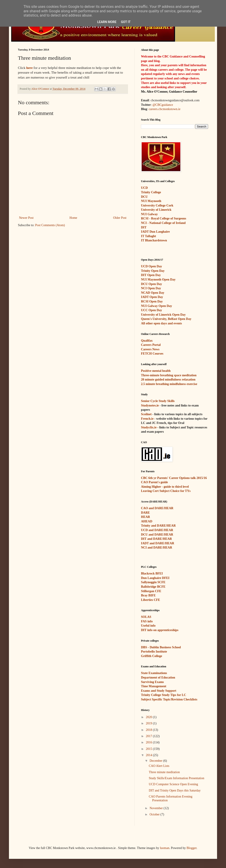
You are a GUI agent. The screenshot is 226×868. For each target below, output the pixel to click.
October (155, 814)
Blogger (192, 848)
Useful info (148, 626)
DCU (144, 197)
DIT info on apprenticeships (160, 630)
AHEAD (147, 521)
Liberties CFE (150, 600)
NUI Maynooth (151, 201)
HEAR (145, 517)
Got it (126, 22)
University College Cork (157, 205)
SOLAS (146, 617)
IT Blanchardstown (154, 240)
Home (73, 218)
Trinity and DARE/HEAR (158, 526)
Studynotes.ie (150, 405)
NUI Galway (149, 214)
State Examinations (154, 673)
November (157, 808)
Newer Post (26, 218)
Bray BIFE (148, 595)
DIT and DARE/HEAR (156, 539)
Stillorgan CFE (151, 591)
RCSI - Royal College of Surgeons (164, 218)
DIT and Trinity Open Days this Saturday (175, 790)
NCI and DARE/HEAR (157, 548)
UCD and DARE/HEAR (157, 530)
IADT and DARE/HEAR (158, 543)
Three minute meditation (164, 772)
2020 (149, 717)
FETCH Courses (152, 354)
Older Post (120, 218)
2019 (149, 723)
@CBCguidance (163, 105)
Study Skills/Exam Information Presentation (177, 778)
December (156, 761)
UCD (144, 188)
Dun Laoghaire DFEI (155, 578)
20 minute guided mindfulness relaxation (168, 380)
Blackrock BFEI (152, 573)
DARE (145, 513)
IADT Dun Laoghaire (155, 232)
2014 (149, 755)
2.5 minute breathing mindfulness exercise (169, 384)
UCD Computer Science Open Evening (173, 784)
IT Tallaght (148, 236)
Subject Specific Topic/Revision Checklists (169, 699)
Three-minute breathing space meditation (169, 375)
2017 (149, 736)
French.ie (147, 419)
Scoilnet (146, 414)
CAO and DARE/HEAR (157, 508)
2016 (149, 742)
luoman (165, 848)
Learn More (107, 22)
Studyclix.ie (149, 427)
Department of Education (158, 678)
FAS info (147, 621)
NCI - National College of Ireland (163, 223)
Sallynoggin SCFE (153, 582)
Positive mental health (156, 371)
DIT (144, 227)
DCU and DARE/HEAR (157, 535)
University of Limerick (156, 210)
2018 (149, 730)
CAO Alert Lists (159, 766)
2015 (149, 749)
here (29, 68)
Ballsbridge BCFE (153, 587)
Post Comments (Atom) (50, 225)
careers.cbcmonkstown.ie (165, 109)
